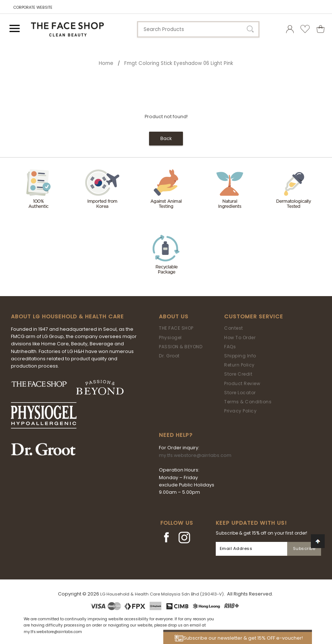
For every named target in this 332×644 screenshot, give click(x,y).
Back (166, 138)
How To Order (240, 337)
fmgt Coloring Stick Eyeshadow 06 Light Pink (179, 63)
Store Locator (240, 393)
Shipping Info (240, 356)
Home (106, 63)
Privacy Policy (240, 411)
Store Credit (238, 374)
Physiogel (170, 337)
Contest (234, 328)
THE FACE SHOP (176, 328)
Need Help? (176, 435)
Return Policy (239, 365)
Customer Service (254, 317)
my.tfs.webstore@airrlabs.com (195, 455)
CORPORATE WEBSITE (33, 7)
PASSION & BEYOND (181, 347)
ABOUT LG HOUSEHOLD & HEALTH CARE (67, 317)
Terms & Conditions (248, 402)
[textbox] (198, 29)
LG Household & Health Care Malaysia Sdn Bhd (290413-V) (162, 594)
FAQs (230, 347)
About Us (174, 317)
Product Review (242, 383)
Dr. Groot (169, 356)
